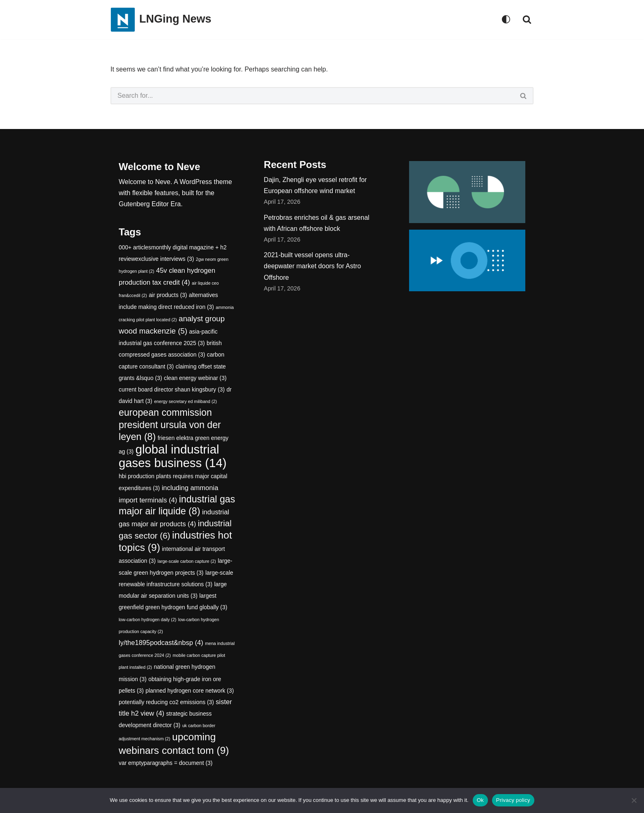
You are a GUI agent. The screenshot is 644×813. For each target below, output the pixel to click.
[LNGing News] (161, 20)
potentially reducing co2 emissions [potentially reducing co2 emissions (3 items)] (166, 702)
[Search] (527, 19)
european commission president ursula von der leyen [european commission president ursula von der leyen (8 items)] (170, 424)
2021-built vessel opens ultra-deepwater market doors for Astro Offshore (312, 266)
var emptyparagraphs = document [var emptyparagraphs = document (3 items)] (166, 763)
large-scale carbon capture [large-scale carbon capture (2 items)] (187, 561)
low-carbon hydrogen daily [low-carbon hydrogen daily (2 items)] (147, 620)
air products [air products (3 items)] (168, 295)
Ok (480, 800)
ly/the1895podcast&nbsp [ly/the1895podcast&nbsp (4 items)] (161, 643)
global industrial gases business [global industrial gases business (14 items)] (172, 456)
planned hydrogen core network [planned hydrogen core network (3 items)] (190, 691)
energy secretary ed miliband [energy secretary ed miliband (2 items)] (185, 401)
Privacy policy (513, 800)
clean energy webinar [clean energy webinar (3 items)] (195, 378)
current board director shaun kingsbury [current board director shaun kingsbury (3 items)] (172, 389)
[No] (634, 800)
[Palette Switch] (506, 19)
